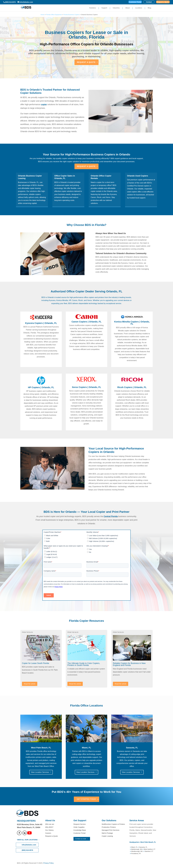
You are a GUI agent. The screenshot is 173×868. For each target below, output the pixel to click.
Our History (49, 830)
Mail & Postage (107, 833)
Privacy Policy (48, 863)
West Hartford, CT (150, 849)
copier (44, 104)
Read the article (30, 684)
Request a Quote (163, 2)
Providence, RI (136, 854)
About (127, 8)
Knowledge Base (80, 830)
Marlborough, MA (137, 849)
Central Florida (111, 516)
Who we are (50, 824)
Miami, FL (134, 847)
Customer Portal (135, 2)
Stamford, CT (149, 852)
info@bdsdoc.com (29, 845)
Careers (48, 833)
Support (104, 8)
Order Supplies (79, 827)
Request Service (80, 824)
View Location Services (40, 772)
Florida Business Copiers (71, 15)
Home (43, 15)
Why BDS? (49, 827)
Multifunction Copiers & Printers (113, 824)
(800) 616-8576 (10, 2)
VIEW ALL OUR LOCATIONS (27, 840)
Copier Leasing (107, 836)
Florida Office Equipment (54, 15)
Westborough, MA (137, 852)
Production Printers (109, 827)
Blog (149, 8)
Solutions (93, 8)
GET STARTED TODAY (86, 799)
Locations (139, 8)
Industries (116, 8)
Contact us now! (81, 839)
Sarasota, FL (143, 847)
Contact (149, 2)
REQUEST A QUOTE (86, 62)
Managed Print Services (110, 830)
